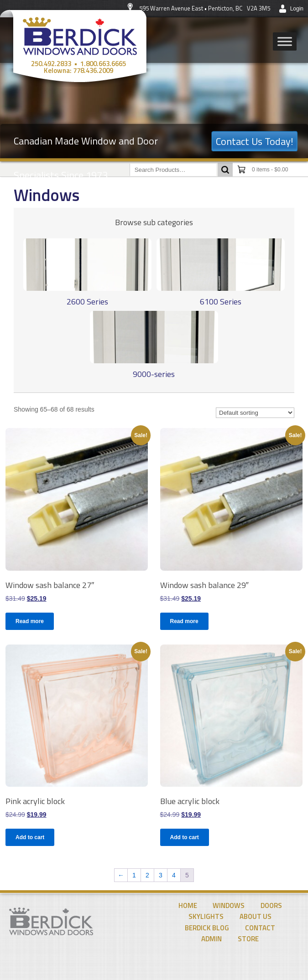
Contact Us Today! (255, 141)
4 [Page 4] (174, 875)
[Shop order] (255, 413)
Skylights (206, 916)
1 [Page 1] (134, 875)
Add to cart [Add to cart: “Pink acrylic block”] (30, 837)
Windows (229, 905)
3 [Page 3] (161, 875)
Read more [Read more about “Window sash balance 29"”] (184, 621)
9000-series (154, 374)
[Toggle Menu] (285, 41)
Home (188, 905)
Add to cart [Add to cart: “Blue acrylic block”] (185, 837)
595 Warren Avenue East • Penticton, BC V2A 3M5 (205, 8)
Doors (271, 905)
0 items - (270, 170)
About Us (256, 916)
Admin (211, 939)
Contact (260, 928)
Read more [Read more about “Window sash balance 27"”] (30, 621)
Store (248, 939)
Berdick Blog (207, 928)
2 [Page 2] (147, 875)
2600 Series (87, 302)
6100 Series (221, 302)
